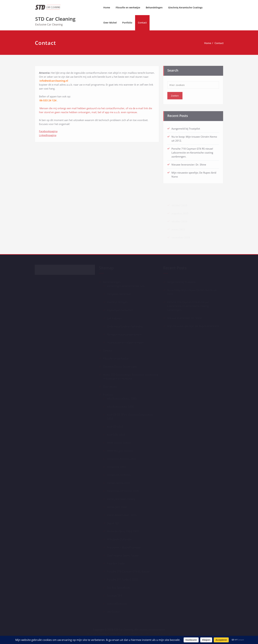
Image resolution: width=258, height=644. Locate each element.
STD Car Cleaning (55, 19)
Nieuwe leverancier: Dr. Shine (189, 163)
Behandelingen (154, 7)
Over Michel (110, 23)
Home (107, 7)
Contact (142, 23)
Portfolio (127, 23)
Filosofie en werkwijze (128, 7)
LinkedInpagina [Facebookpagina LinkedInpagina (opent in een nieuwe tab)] (48, 134)
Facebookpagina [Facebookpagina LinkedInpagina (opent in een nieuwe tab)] (48, 130)
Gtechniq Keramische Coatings (185, 7)
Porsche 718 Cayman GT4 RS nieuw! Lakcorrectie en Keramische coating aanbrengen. (192, 151)
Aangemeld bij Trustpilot (186, 127)
